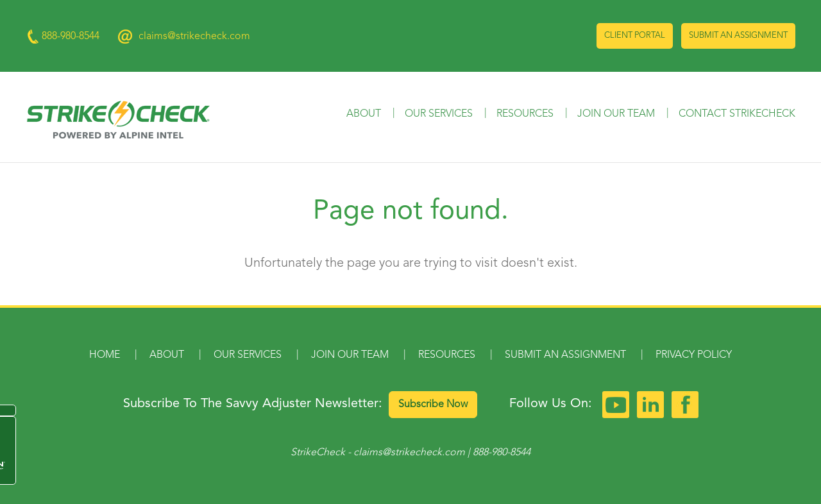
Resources (525, 114)
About (364, 114)
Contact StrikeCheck (737, 114)
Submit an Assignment (738, 36)
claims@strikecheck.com (194, 37)
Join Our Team (616, 114)
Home (105, 355)
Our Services (439, 114)
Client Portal (635, 36)
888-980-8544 (502, 453)
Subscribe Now (433, 405)
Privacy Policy (694, 355)
